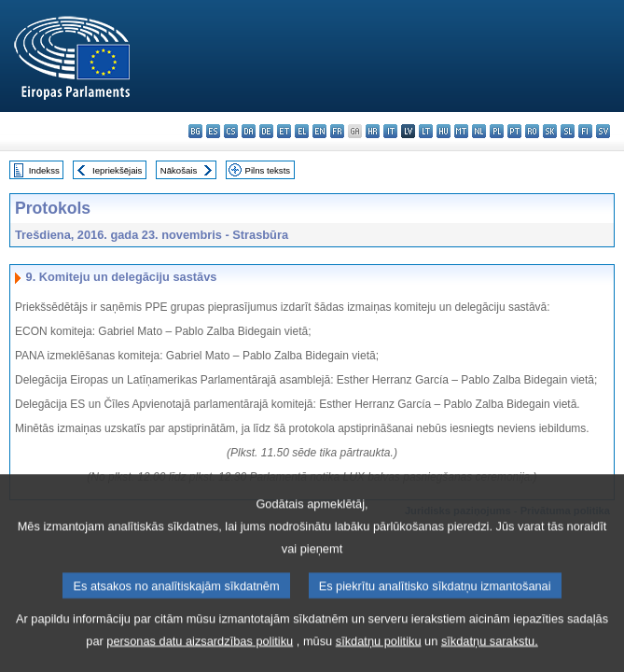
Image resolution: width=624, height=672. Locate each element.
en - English (319, 131)
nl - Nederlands (479, 131)
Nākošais (179, 170)
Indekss (44, 170)
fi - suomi (585, 131)
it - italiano (390, 131)
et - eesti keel (284, 131)
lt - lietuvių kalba (426, 131)
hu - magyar (444, 131)
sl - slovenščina (568, 131)
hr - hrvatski (373, 131)
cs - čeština (231, 131)
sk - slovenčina (550, 131)
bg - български (195, 131)
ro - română (532, 131)
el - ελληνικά (302, 131)
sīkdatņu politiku (379, 657)
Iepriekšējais (117, 170)
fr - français (337, 131)
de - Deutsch (266, 131)
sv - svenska (603, 131)
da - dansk (249, 131)
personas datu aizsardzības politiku (200, 657)
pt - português (514, 131)
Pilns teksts (268, 170)
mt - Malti (461, 131)
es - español (213, 131)
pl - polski (497, 131)
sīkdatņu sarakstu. (490, 657)
